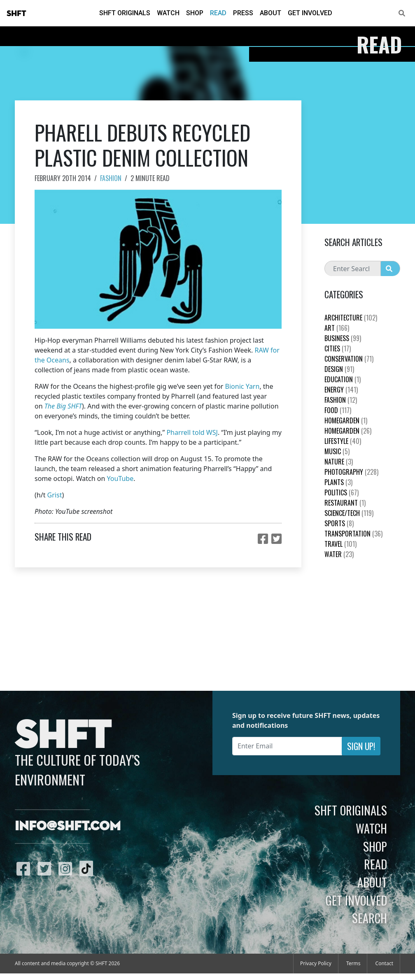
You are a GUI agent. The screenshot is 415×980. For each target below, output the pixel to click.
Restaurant (345, 503)
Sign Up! (361, 746)
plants (338, 482)
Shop (195, 13)
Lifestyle (343, 441)
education (343, 379)
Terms (353, 963)
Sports (339, 523)
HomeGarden (346, 420)
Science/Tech (349, 513)
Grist (55, 495)
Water (339, 554)
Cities (338, 348)
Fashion (111, 178)
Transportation (353, 534)
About (270, 13)
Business (343, 338)
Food (338, 410)
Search (370, 918)
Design (339, 369)
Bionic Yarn (242, 386)
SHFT (16, 14)
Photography (351, 472)
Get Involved (310, 13)
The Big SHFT (63, 406)
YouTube (120, 478)
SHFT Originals (125, 13)
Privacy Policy (316, 963)
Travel (340, 544)
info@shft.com (68, 827)
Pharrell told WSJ (192, 432)
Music (337, 451)
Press (243, 13)
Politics (342, 492)
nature (339, 462)
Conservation (349, 359)
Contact (384, 963)
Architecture (351, 318)
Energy (341, 390)
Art (337, 328)
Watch (168, 13)
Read (218, 13)
